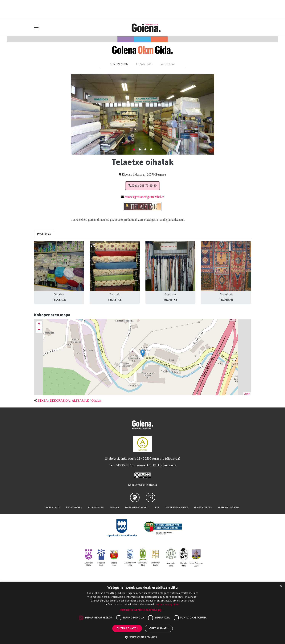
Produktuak (44, 234)
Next (217, 114)
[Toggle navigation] (36, 28)
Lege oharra (74, 507)
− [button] (39, 330)
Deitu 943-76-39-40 (143, 186)
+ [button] (39, 324)
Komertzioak (119, 64)
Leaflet (247, 394)
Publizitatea (96, 507)
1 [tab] (134, 150)
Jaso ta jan (168, 64)
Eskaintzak (144, 64)
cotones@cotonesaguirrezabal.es (144, 197)
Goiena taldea (203, 507)
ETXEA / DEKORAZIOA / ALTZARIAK (63, 401)
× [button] (281, 586)
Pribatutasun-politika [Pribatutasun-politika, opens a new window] (168, 604)
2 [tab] (140, 150)
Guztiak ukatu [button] (159, 628)
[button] (142, 610)
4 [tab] (151, 150)
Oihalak (96, 401)
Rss (157, 507)
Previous (68, 114)
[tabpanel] (143, 114)
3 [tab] (145, 150)
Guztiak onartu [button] (127, 628)
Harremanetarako (137, 507)
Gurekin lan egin (229, 507)
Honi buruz (53, 507)
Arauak (114, 507)
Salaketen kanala (177, 507)
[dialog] (142, 613)
